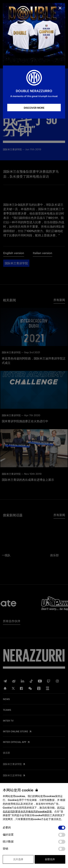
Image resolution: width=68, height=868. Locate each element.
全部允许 (50, 859)
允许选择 (18, 859)
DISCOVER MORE (34, 108)
